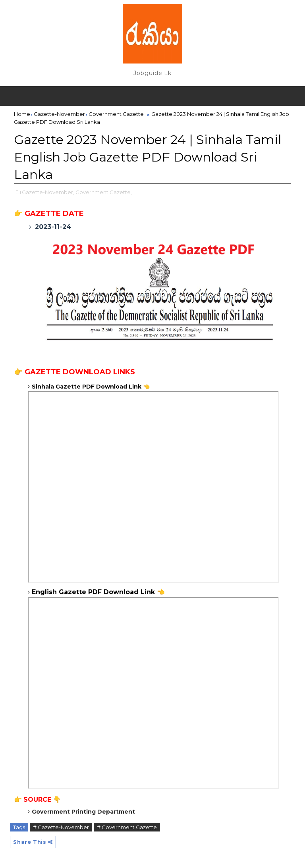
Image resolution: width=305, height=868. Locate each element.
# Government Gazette (127, 827)
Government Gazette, (104, 192)
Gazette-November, (48, 192)
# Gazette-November (61, 827)
